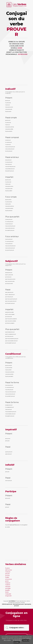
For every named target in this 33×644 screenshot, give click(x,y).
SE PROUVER (23, 54)
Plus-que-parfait (12, 217)
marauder (8, 594)
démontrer (9, 570)
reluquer (8, 587)
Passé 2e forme (12, 402)
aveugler (8, 588)
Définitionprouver (7, 604)
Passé (8, 290)
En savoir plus (17, 640)
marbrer (8, 585)
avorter (7, 576)
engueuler (8, 596)
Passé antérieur (12, 157)
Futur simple (11, 197)
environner (9, 579)
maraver (8, 583)
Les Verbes (12, 601)
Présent (9, 98)
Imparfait (9, 177)
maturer (8, 572)
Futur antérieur (12, 237)
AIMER (20, 48)
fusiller (7, 577)
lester (7, 592)
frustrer (8, 568)
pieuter (7, 574)
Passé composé (12, 137)
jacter (7, 581)
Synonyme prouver (18, 604)
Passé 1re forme (12, 383)
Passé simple (11, 118)
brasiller (8, 590)
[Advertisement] (16, 71)
